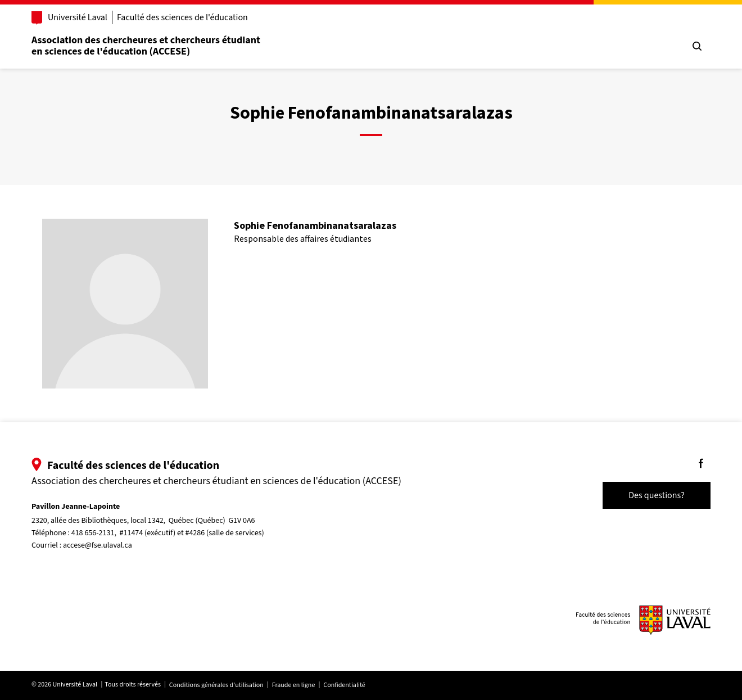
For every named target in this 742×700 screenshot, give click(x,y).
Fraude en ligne (294, 685)
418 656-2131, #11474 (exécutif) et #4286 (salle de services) (168, 533)
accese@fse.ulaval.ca (98, 545)
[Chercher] (697, 46)
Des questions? (657, 495)
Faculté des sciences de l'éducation (182, 17)
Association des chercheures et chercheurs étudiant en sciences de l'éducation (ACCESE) (146, 46)
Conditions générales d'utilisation (216, 685)
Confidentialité (344, 685)
